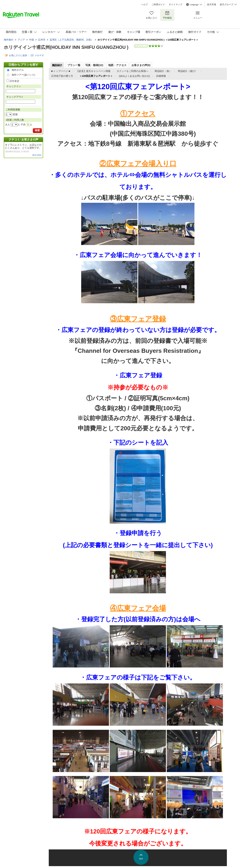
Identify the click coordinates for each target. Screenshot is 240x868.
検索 (37, 130)
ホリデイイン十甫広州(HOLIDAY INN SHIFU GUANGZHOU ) (66, 47)
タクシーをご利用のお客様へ (132, 71)
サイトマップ (175, 5)
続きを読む (37, 155)
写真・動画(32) (94, 65)
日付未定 (14, 81)
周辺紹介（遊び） (188, 71)
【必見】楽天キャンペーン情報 (93, 71)
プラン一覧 (74, 65)
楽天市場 (211, 5)
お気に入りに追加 (18, 55)
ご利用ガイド (158, 5)
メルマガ (39, 55)
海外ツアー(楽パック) (23, 75)
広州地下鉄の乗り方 (62, 76)
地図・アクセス (117, 65)
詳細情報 (161, 76)
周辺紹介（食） (163, 71)
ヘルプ (144, 5)
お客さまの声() (141, 65)
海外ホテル (18, 70)
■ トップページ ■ (61, 71)
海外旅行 (9, 40)
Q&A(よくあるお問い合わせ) (134, 76)
